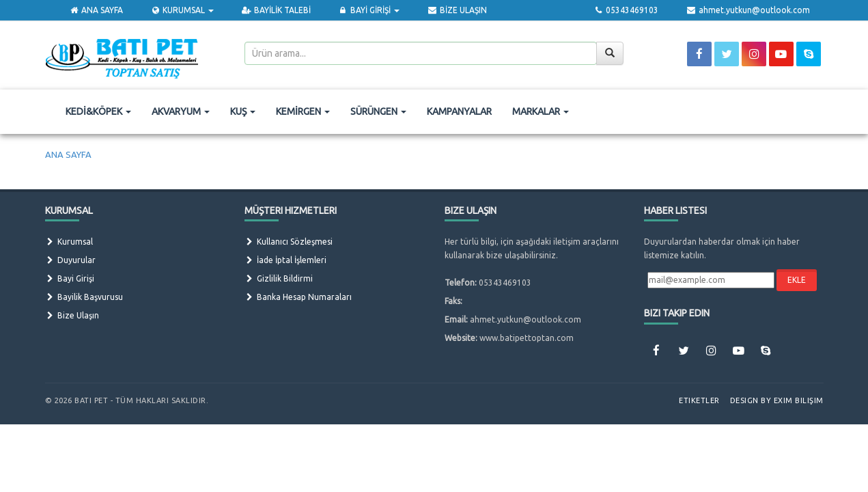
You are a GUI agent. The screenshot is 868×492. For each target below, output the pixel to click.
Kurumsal (69, 242)
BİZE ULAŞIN (457, 10)
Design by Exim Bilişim (777, 400)
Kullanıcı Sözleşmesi (289, 242)
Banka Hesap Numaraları (298, 297)
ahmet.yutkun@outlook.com (747, 10)
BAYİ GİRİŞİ (369, 10)
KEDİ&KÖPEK (98, 111)
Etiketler (699, 400)
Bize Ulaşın (72, 315)
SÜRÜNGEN (378, 111)
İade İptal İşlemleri (285, 260)
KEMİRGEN (303, 111)
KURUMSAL (182, 10)
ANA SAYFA (96, 10)
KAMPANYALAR (459, 111)
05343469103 (626, 10)
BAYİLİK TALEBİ (276, 10)
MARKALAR (541, 111)
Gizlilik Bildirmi (279, 278)
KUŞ (243, 111)
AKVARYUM (181, 111)
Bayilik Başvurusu (84, 297)
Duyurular (70, 260)
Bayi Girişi (70, 278)
